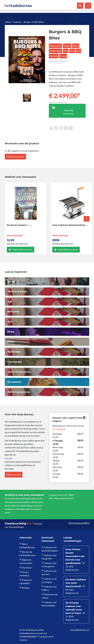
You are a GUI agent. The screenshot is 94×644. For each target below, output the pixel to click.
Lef (88, 630)
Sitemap (26, 588)
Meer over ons (14, 475)
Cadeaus (17, 22)
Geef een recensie (15, 157)
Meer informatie (15, 235)
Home (8, 22)
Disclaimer (27, 568)
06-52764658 (59, 429)
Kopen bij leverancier (22, 250)
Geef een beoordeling (79, 523)
